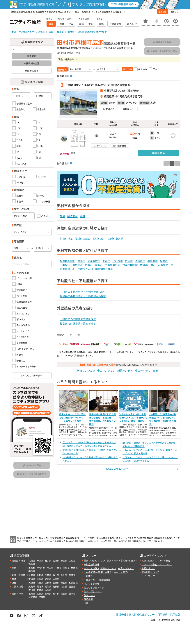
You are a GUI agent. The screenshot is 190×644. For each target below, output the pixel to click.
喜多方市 (153, 261)
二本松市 (65, 265)
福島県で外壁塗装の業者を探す (78, 323)
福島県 (32, 564)
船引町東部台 (83, 239)
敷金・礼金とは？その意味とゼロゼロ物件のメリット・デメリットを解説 (72, 417)
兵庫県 (40, 583)
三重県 (56, 579)
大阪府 (32, 583)
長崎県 (48, 594)
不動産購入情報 (92, 564)
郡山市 (106, 261)
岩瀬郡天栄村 (85, 269)
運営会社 (121, 615)
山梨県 (40, 575)
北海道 (32, 560)
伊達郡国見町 (130, 265)
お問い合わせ (148, 568)
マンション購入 (92, 568)
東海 (14, 579)
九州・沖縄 (17, 594)
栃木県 (74, 568)
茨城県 (66, 568)
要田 (82, 216)
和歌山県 (73, 583)
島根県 (56, 586)
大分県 (64, 594)
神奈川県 (41, 568)
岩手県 (48, 560)
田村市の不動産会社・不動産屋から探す (83, 292)
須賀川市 (140, 261)
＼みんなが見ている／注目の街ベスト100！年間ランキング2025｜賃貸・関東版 (133, 417)
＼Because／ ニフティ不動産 (156, 560)
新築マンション (86, 371)
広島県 (32, 586)
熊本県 (56, 594)
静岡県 (48, 579)
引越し (87, 603)
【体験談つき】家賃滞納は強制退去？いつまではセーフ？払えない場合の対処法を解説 (164, 419)
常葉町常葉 (66, 239)
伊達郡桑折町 (113, 265)
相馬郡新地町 (68, 261)
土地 (155, 371)
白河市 (129, 261)
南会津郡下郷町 (104, 269)
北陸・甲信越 (19, 575)
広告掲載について (150, 572)
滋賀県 (56, 583)
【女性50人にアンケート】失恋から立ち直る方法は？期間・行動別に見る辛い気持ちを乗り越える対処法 (89, 444)
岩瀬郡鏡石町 (68, 269)
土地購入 (88, 576)
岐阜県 (40, 579)
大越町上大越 (116, 239)
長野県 (48, 575)
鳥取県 (48, 586)
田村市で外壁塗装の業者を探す (78, 319)
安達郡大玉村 (166, 265)
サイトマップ (148, 576)
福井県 (72, 575)
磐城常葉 (72, 216)
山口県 (64, 586)
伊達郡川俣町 (148, 265)
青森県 (40, 560)
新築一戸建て (125, 371)
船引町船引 (99, 239)
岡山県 (40, 586)
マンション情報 (92, 584)
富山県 (56, 575)
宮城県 (56, 560)
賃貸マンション (97, 560)
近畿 (14, 583)
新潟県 (32, 575)
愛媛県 (40, 590)
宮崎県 (72, 594)
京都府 (48, 583)
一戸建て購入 (90, 572)
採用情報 (175, 615)
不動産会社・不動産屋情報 (97, 580)
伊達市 (89, 265)
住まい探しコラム (93, 591)
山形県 (72, 560)
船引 (63, 216)
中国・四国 (17, 586)
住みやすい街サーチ (94, 587)
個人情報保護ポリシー (142, 615)
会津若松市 (94, 261)
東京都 (32, 568)
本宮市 (99, 265)
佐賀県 (40, 594)
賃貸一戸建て (129, 560)
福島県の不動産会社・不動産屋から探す (83, 296)
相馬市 (164, 261)
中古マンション (106, 371)
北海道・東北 (19, 560)
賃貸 (86, 560)
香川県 (32, 590)
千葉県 (58, 568)
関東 (14, 568)
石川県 (64, 575)
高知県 (48, 590)
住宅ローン (89, 595)
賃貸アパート (114, 560)
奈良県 (64, 583)
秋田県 (64, 560)
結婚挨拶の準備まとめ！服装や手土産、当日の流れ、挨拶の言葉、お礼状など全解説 (102, 419)
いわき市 (118, 261)
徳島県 (72, 586)
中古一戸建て (143, 371)
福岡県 (32, 594)
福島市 (81, 261)
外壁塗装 (88, 599)
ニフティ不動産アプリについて (157, 564)
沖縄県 (42, 597)
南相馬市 (78, 265)
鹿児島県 (33, 597)
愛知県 (32, 579)
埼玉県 (50, 568)
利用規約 (162, 615)
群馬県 (32, 571)
